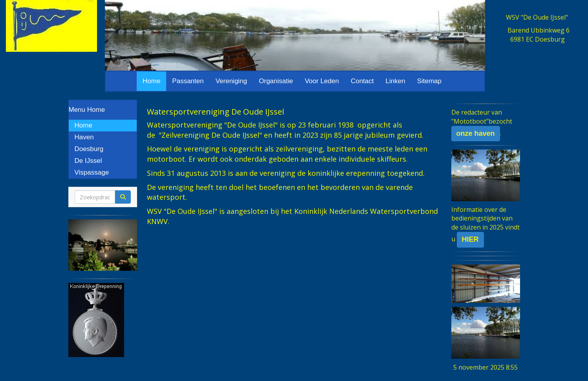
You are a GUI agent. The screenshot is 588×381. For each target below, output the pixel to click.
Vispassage (92, 172)
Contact (362, 81)
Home (151, 81)
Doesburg (89, 149)
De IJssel (88, 161)
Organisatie (276, 81)
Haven (84, 137)
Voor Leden (322, 81)
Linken (396, 81)
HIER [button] (470, 239)
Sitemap (429, 81)
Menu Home (87, 110)
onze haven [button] (476, 133)
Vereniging (231, 81)
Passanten (188, 81)
